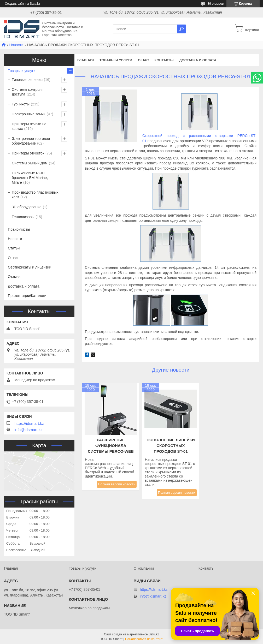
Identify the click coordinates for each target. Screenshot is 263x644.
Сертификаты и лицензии (30, 267)
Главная (86, 60)
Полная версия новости (117, 484)
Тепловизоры (23, 217)
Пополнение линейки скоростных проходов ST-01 (171, 446)
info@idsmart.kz (28, 430)
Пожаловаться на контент (144, 639)
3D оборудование (27, 207)
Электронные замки (29, 114)
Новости (16, 45)
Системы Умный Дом (30, 163)
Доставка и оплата (198, 60)
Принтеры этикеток (28, 153)
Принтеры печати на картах (29, 126)
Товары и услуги (116, 60)
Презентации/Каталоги (27, 296)
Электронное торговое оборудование (31, 141)
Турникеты (21, 104)
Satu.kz (154, 634)
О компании (144, 568)
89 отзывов (215, 4)
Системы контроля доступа (28, 92)
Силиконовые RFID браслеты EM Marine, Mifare (30, 178)
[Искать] (182, 29)
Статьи (14, 248)
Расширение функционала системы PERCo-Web (111, 446)
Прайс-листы (19, 229)
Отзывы (14, 277)
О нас (143, 60)
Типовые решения (27, 80)
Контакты (164, 60)
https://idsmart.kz (29, 424)
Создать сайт (15, 4)
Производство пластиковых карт (35, 195)
